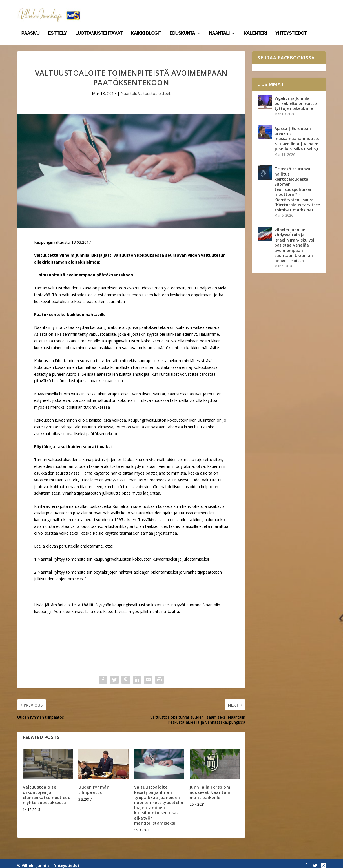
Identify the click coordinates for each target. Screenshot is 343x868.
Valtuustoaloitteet (154, 89)
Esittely (57, 25)
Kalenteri (255, 25)
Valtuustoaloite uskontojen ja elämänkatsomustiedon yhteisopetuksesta (47, 791)
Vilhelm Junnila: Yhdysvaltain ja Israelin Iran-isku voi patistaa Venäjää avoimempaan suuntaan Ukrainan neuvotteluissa (294, 241)
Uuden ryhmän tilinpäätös (94, 786)
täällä (87, 601)
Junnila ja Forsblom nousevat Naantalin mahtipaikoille (211, 788)
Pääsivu (30, 25)
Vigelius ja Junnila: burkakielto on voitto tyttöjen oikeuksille (296, 99)
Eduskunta (182, 25)
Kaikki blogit (146, 25)
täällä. (174, 607)
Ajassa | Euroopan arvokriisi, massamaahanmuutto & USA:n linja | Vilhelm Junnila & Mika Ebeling (297, 135)
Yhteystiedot (291, 25)
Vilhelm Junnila (36, 862)
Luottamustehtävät (99, 25)
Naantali (219, 25)
